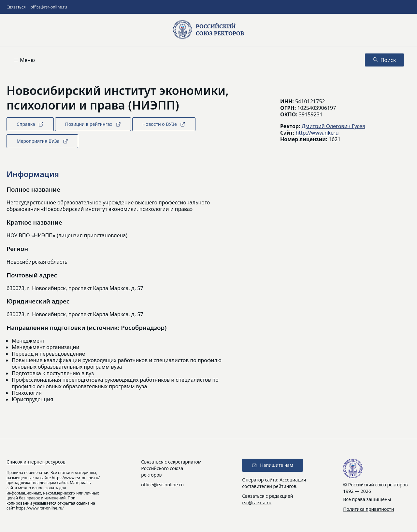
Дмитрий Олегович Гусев (333, 126)
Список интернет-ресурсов (36, 462)
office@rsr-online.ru (49, 7)
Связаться (16, 7)
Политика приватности (368, 509)
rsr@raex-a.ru (257, 502)
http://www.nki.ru (317, 133)
